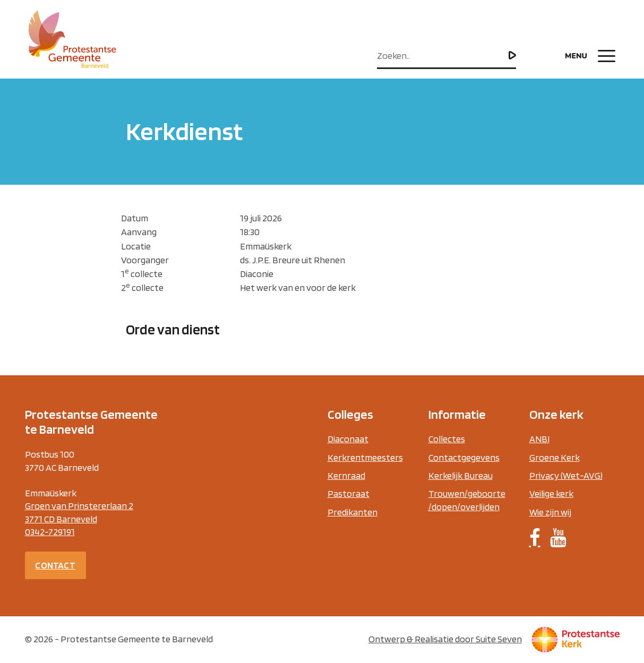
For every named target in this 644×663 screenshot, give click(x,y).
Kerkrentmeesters (365, 457)
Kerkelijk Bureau (461, 475)
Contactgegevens (464, 457)
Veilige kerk (551, 493)
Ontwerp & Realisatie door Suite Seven (445, 639)
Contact (55, 565)
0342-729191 (50, 532)
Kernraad (346, 475)
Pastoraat (349, 493)
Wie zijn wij (550, 512)
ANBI (539, 439)
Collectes (447, 439)
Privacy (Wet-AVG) (566, 475)
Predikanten (353, 512)
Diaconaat (348, 439)
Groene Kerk (555, 457)
